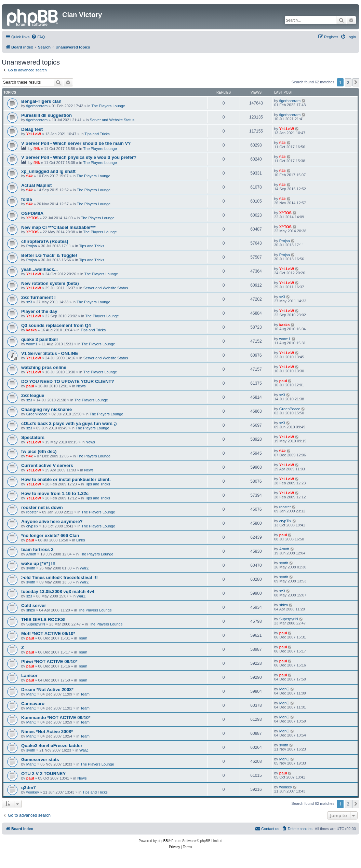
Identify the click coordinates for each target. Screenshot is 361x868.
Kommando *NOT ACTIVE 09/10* (56, 718)
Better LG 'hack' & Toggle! (49, 255)
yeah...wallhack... (39, 269)
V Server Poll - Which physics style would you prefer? (79, 157)
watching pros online (44, 367)
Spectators (33, 437)
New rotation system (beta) (50, 283)
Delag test (32, 129)
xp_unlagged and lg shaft (48, 171)
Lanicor (29, 676)
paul (30, 386)
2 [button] (348, 82)
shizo (31, 610)
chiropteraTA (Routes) (45, 241)
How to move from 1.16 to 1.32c (55, 493)
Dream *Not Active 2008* (47, 690)
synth (31, 568)
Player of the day (39, 311)
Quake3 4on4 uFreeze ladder (52, 746)
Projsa (32, 246)
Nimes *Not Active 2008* (47, 732)
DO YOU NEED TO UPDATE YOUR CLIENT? (68, 381)
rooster (32, 512)
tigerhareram (37, 106)
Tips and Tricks (97, 134)
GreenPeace (37, 414)
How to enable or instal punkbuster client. (66, 479)
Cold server (34, 605)
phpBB (163, 841)
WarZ (84, 568)
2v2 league (33, 395)
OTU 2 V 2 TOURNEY (43, 774)
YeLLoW (34, 134)
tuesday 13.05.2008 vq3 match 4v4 (58, 591)
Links (81, 540)
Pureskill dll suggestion (46, 115)
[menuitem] (38, 37)
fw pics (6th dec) (39, 451)
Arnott (31, 554)
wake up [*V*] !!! (38, 563)
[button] (356, 82)
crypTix (32, 526)
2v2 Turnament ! (38, 297)
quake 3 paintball (39, 339)
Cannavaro (33, 704)
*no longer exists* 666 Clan (50, 535)
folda (27, 199)
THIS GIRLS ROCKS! (43, 619)
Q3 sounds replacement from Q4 (56, 325)
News (81, 386)
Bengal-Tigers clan (41, 101)
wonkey (33, 792)
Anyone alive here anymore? (52, 521)
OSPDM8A (32, 213)
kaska (32, 330)
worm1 (32, 344)
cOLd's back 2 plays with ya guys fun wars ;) (69, 423)
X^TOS (32, 218)
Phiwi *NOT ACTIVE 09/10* (49, 662)
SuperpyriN (36, 624)
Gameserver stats (40, 760)
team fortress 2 (37, 549)
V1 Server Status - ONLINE (50, 353)
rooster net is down (42, 507)
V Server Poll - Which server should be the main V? (76, 143)
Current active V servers (47, 465)
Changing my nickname (46, 409)
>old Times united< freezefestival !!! (59, 577)
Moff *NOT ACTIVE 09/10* (48, 633)
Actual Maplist (36, 185)
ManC (31, 694)
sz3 (29, 302)
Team (83, 638)
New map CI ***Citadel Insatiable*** (58, 227)
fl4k (37, 149)
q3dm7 (29, 788)
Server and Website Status (112, 120)
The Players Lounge (108, 106)
